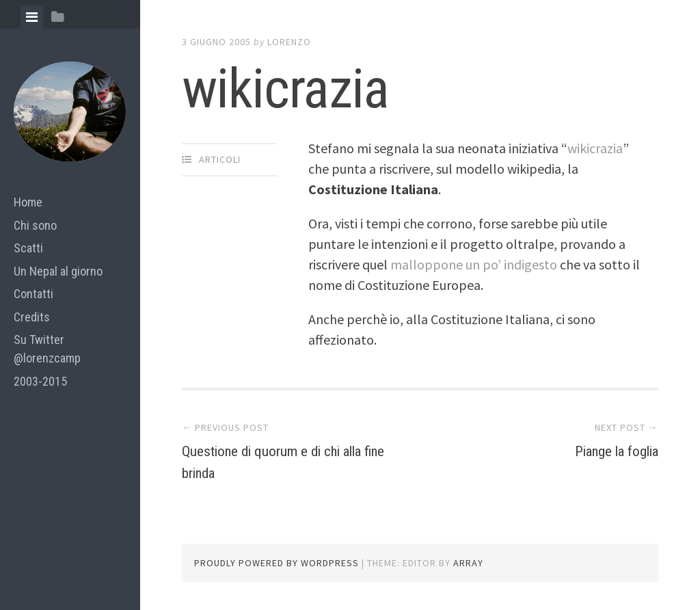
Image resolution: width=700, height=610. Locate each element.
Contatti (33, 294)
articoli (220, 159)
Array (468, 563)
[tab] (32, 17)
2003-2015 (40, 381)
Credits (32, 317)
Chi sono (35, 225)
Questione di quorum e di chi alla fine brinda (283, 461)
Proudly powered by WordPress (277, 563)
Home (28, 202)
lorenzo (289, 42)
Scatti (28, 248)
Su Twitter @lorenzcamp (47, 349)
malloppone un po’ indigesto (475, 264)
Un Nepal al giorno (58, 271)
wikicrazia (595, 148)
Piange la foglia (603, 450)
